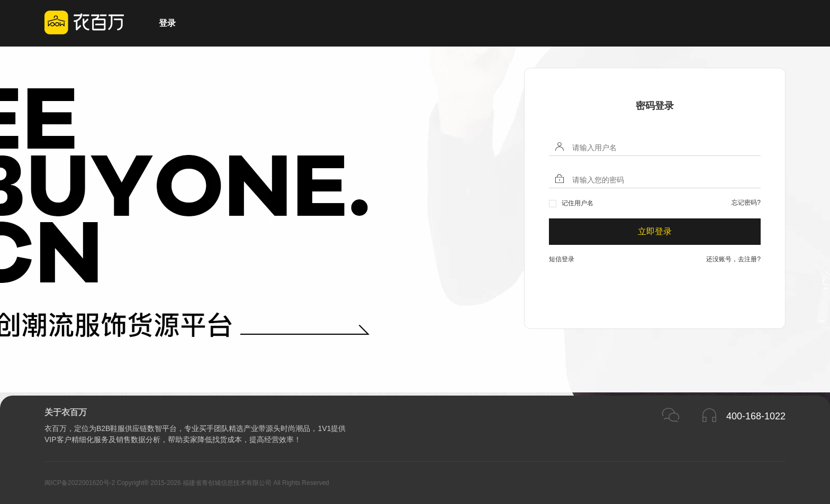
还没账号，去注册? (733, 259)
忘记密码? (746, 203)
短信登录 (562, 259)
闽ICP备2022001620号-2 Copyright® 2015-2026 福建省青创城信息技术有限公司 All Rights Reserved (187, 483)
